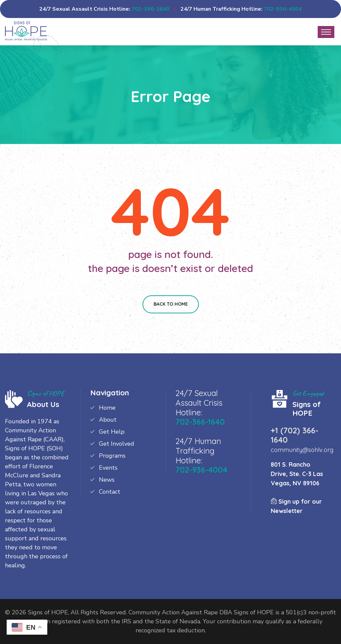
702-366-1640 (151, 9)
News (107, 480)
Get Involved (117, 444)
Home (107, 408)
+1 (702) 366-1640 (295, 435)
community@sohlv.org (302, 450)
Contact (110, 492)
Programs (112, 456)
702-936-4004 (283, 9)
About (108, 420)
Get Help (112, 432)
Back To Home (171, 304)
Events (108, 468)
